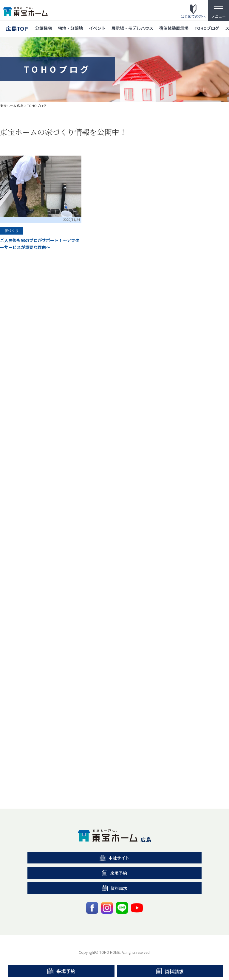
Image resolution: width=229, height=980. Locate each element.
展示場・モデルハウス (132, 28)
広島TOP (17, 28)
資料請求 (170, 971)
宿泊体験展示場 (174, 28)
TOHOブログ (207, 28)
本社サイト (115, 858)
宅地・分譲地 (70, 28)
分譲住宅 (44, 28)
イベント (97, 28)
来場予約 (61, 971)
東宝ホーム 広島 (12, 106)
